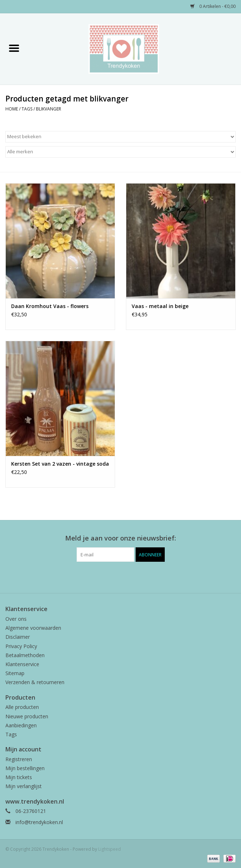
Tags (27, 109)
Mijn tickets (19, 777)
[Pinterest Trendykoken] (120, 577)
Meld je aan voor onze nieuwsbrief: (120, 538)
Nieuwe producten (27, 716)
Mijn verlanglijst (24, 786)
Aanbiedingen (21, 725)
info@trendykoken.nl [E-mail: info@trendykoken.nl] (39, 822)
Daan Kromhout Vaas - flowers (50, 306)
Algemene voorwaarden (33, 628)
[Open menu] (14, 48)
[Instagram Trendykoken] (133, 577)
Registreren (19, 759)
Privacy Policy (21, 646)
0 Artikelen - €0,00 (213, 6)
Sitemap (15, 673)
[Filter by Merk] (120, 152)
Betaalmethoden (25, 655)
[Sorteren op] (120, 137)
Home (12, 109)
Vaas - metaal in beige (160, 306)
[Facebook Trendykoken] (108, 577)
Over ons (16, 619)
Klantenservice (22, 664)
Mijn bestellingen (25, 768)
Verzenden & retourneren (35, 682)
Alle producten (22, 707)
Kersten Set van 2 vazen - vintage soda (60, 464)
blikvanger (49, 109)
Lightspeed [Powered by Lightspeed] (110, 849)
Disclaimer (18, 637)
